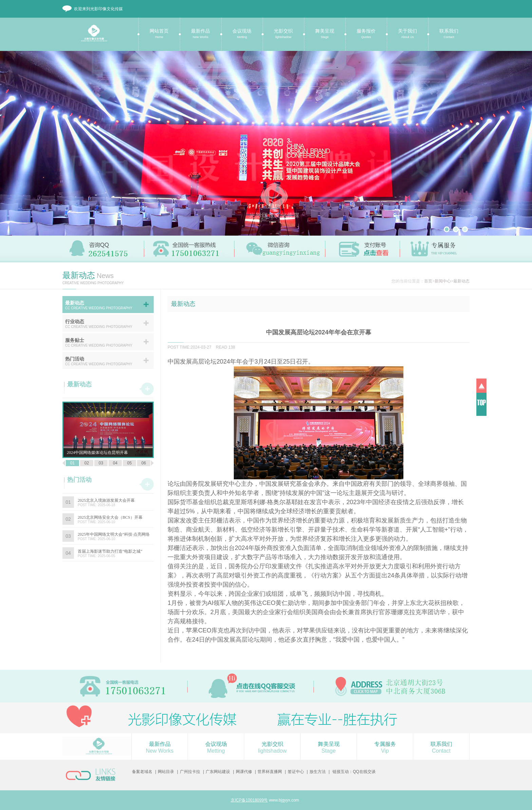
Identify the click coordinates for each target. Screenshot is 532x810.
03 (101, 463)
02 (87, 463)
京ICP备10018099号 (249, 800)
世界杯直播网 (270, 772)
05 (129, 463)
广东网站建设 (218, 772)
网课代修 (244, 772)
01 (72, 463)
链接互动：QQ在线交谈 (354, 772)
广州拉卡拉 (190, 772)
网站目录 (166, 772)
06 (144, 463)
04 (115, 463)
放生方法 (318, 772)
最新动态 (461, 281)
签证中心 (296, 772)
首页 (428, 281)
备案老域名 (142, 772)
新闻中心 (443, 281)
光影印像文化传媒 (91, 37)
